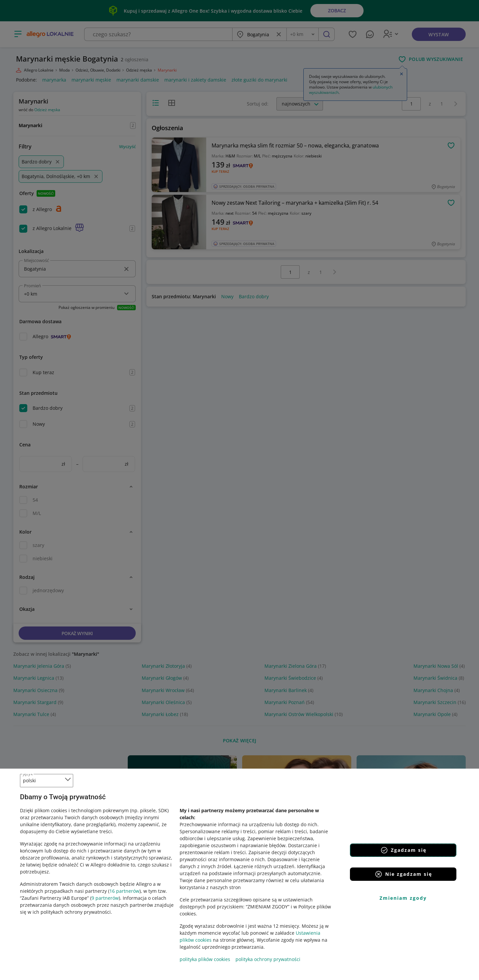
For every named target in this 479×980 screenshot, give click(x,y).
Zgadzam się (403, 850)
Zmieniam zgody (403, 898)
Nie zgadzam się (403, 874)
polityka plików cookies (205, 959)
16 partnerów (124, 891)
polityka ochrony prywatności (268, 959)
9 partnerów (105, 898)
